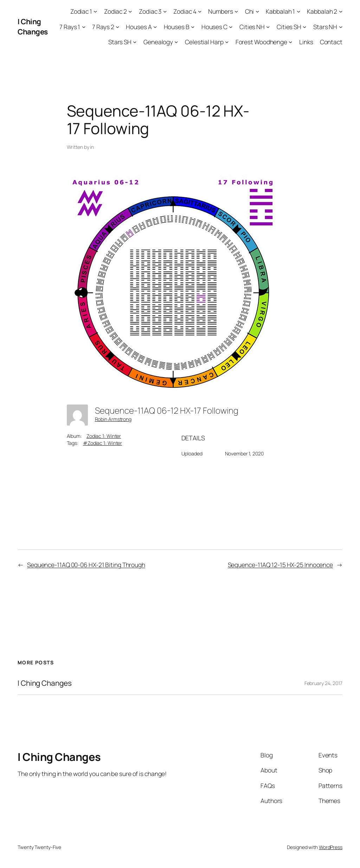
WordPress (331, 847)
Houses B (177, 27)
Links (306, 42)
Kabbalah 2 (322, 11)
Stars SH (120, 42)
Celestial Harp (204, 42)
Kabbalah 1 (280, 11)
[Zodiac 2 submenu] (130, 11)
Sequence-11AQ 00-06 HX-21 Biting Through (86, 565)
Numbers (220, 11)
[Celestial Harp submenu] (227, 42)
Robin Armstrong (113, 419)
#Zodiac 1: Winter (102, 443)
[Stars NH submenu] (341, 26)
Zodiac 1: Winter (104, 436)
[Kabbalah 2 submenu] (341, 11)
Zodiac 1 (81, 11)
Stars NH (325, 27)
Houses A (139, 27)
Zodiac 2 (115, 11)
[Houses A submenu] (155, 26)
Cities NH (252, 27)
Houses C (214, 27)
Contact (331, 42)
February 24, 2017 (323, 683)
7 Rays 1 (70, 27)
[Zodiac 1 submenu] (95, 11)
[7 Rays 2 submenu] (117, 26)
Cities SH (289, 27)
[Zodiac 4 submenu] (200, 11)
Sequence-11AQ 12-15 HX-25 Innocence (281, 565)
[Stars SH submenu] (135, 42)
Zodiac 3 (150, 11)
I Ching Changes (33, 27)
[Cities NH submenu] (268, 26)
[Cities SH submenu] (304, 26)
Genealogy (158, 42)
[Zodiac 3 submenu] (165, 11)
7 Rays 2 (103, 27)
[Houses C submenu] (231, 26)
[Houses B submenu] (193, 26)
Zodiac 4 (185, 11)
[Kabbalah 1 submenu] (298, 11)
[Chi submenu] (257, 11)
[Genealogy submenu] (176, 42)
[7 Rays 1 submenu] (84, 26)
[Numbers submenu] (236, 11)
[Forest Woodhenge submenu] (290, 42)
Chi (250, 11)
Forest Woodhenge (261, 42)
